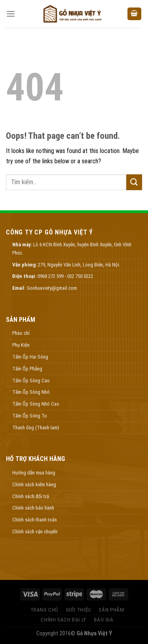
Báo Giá (104, 620)
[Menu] (11, 14)
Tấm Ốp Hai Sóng (30, 357)
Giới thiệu (79, 610)
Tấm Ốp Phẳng (27, 369)
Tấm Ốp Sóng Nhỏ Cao (36, 404)
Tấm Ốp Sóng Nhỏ (31, 392)
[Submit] (134, 182)
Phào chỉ (21, 333)
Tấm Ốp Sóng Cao (31, 381)
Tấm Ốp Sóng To (30, 416)
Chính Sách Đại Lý (63, 620)
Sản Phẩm (111, 610)
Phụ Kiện (21, 345)
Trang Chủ (44, 610)
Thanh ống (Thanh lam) (36, 428)
